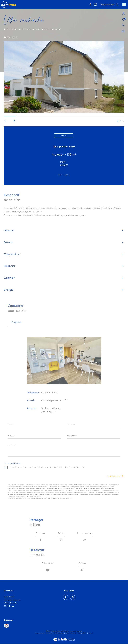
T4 (42, 29)
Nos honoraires (40, 633)
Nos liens (74, 633)
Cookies (91, 633)
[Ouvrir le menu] (124, 5)
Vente (15, 29)
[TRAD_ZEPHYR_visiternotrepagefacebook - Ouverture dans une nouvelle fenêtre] (90, 5)
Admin (68, 633)
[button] (13, 121)
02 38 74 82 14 (50, 393)
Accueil (7, 29)
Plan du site (49, 633)
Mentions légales (59, 633)
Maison (36, 29)
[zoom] (64, 112)
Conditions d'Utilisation (53, 499)
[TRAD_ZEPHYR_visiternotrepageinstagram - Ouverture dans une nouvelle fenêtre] (95, 5)
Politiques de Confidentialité (36, 499)
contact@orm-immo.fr (54, 400)
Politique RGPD (82, 633)
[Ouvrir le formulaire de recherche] (110, 5)
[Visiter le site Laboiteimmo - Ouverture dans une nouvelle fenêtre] (64, 638)
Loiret (22, 29)
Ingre (29, 29)
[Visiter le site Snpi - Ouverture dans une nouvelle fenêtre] (6, 626)
